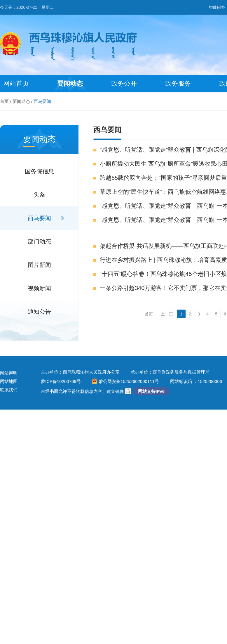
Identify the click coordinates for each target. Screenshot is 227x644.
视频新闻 (39, 288)
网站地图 (9, 381)
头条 (39, 195)
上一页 (167, 314)
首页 (4, 101)
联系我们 (9, 390)
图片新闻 (39, 265)
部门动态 (39, 241)
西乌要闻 (42, 101)
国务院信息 (39, 171)
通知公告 (39, 312)
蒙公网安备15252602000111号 (125, 381)
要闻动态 (70, 83)
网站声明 (9, 373)
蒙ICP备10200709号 (61, 381)
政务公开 (124, 83)
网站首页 (16, 83)
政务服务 (178, 83)
